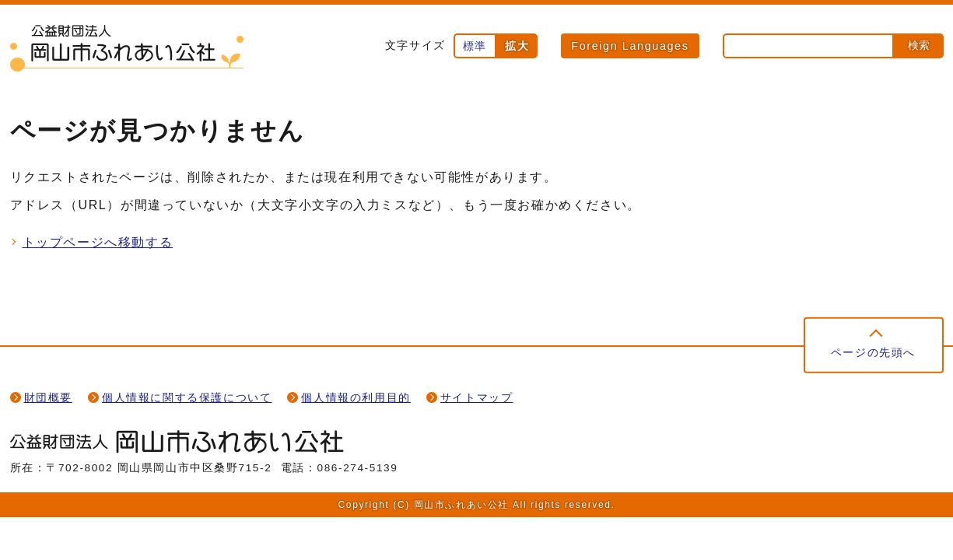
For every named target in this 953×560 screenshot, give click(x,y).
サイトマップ (477, 398)
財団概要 (48, 398)
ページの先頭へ (873, 353)
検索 (919, 45)
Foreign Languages (630, 46)
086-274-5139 (358, 468)
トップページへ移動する (98, 242)
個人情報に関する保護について (187, 398)
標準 (475, 46)
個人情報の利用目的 (356, 398)
